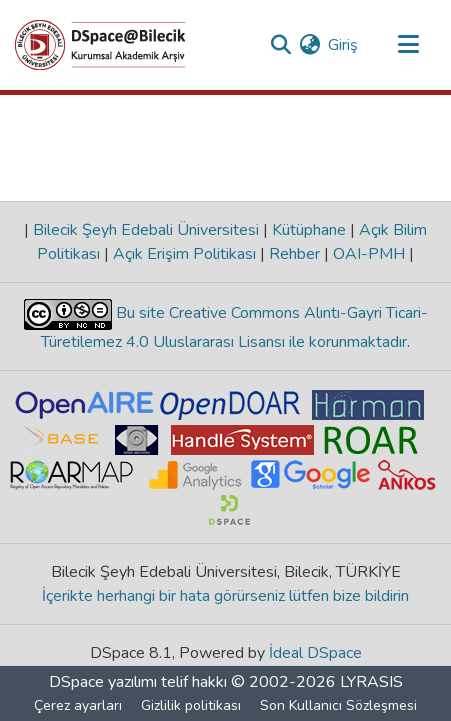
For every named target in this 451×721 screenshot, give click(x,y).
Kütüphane (309, 230)
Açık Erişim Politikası (184, 254)
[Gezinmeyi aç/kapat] (408, 45)
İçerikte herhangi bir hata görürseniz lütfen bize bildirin (225, 596)
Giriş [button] (344, 45)
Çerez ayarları (78, 705)
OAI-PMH (369, 254)
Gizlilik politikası (191, 705)
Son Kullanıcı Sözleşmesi (338, 705)
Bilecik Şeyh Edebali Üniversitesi (146, 230)
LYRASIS (371, 682)
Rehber (294, 254)
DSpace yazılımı (103, 682)
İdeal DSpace (315, 653)
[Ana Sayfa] (100, 45)
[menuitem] (309, 45)
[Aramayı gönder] (280, 45)
